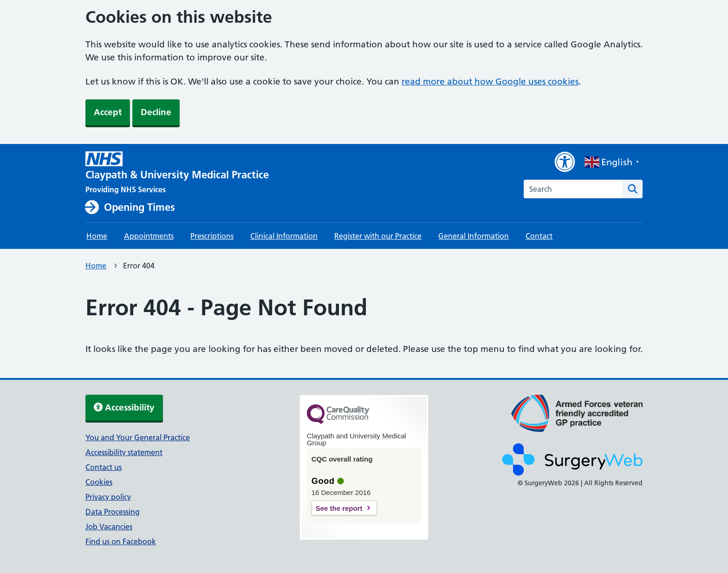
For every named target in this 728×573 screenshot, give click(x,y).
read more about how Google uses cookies (490, 81)
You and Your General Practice (138, 437)
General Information (474, 236)
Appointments (149, 236)
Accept (108, 112)
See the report (339, 508)
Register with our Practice (378, 236)
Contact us (104, 467)
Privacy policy (108, 497)
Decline (156, 112)
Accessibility (124, 407)
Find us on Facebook (121, 541)
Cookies (99, 482)
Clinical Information (284, 236)
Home (97, 236)
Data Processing (113, 512)
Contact (539, 236)
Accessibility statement (124, 452)
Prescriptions (212, 236)
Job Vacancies (109, 527)
